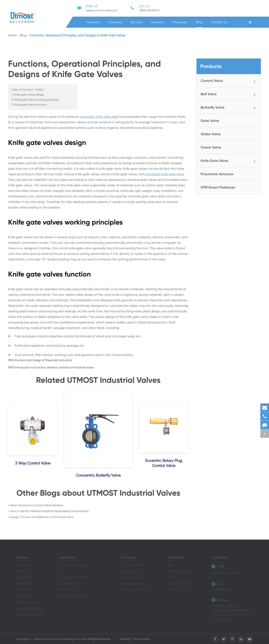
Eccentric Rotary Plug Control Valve (164, 463)
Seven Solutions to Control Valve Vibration (37, 505)
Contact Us (219, 24)
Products (93, 24)
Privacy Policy (142, 639)
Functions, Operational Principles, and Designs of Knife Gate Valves (78, 35)
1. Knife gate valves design (28, 95)
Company (115, 24)
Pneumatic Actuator (217, 174)
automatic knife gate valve (99, 117)
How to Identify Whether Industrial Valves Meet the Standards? (50, 511)
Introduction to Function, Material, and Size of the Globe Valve (54, 367)
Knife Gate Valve (229, 161)
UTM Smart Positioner (218, 187)
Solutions (157, 24)
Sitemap (125, 639)
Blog (199, 24)
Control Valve (229, 81)
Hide (39, 90)
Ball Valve (229, 94)
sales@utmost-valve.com (96, 8)
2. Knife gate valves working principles (35, 100)
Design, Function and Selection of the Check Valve (42, 517)
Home (12, 35)
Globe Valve (211, 134)
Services (136, 24)
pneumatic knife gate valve (164, 174)
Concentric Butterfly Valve (98, 475)
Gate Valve (210, 121)
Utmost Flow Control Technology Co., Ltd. (60, 639)
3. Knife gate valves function (29, 105)
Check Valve (211, 147)
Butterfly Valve (229, 108)
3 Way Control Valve (33, 463)
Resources (180, 24)
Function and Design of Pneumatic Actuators (44, 360)
